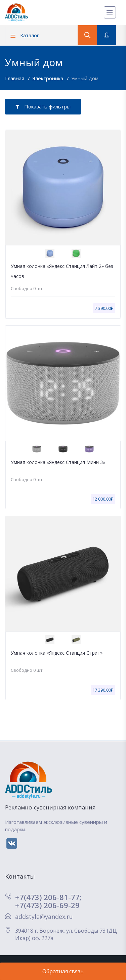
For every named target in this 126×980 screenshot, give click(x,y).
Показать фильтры (43, 106)
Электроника (48, 78)
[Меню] (110, 12)
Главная (15, 78)
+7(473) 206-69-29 (47, 905)
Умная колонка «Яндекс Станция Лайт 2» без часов (62, 271)
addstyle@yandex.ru (44, 917)
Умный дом (85, 78)
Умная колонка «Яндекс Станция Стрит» (57, 653)
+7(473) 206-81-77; (48, 897)
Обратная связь (63, 971)
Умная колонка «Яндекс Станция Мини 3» (58, 462)
